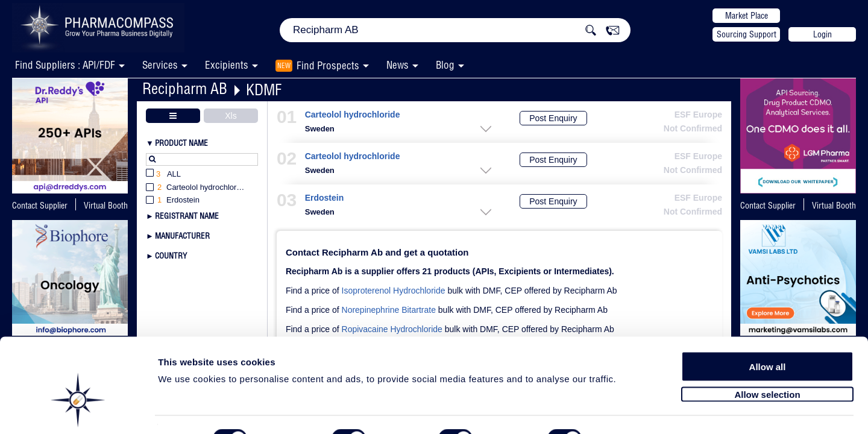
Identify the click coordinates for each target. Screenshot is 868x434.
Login (822, 34)
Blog (445, 65)
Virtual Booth (106, 206)
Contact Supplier (40, 206)
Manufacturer (182, 236)
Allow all (768, 333)
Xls (231, 116)
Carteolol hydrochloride (353, 115)
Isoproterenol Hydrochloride (394, 291)
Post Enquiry (553, 118)
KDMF (264, 90)
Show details (633, 411)
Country (171, 256)
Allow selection (767, 360)
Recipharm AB (185, 88)
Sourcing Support (747, 34)
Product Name (181, 143)
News (398, 65)
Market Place (747, 16)
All (163, 175)
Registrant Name (187, 216)
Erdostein (324, 198)
